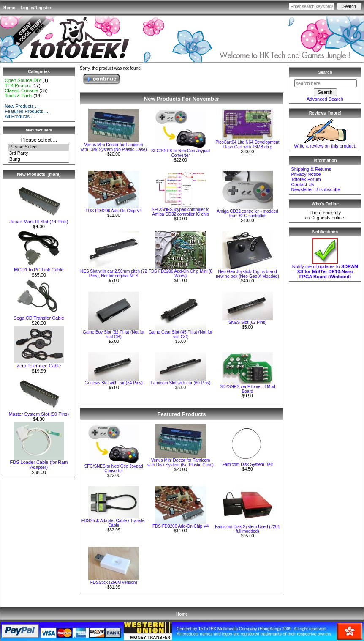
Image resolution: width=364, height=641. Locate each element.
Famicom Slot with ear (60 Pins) (181, 383)
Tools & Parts (18, 96)
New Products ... (22, 106)
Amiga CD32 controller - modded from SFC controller (247, 214)
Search (325, 72)
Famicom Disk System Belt (247, 464)
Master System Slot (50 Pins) (39, 412)
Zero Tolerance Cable (39, 364)
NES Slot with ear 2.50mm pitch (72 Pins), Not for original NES (114, 274)
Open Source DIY (23, 80)
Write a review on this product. (325, 144)
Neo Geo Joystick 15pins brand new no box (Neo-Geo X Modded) (247, 274)
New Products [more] (39, 174)
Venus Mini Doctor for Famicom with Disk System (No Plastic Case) (114, 147)
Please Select (39, 147)
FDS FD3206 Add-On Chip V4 (113, 211)
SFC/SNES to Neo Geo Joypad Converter (181, 153)
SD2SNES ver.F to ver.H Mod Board (247, 389)
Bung (39, 159)
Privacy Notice (306, 174)
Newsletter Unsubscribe (315, 189)
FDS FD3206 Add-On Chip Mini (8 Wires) (181, 274)
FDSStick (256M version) (114, 582)
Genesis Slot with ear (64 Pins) (114, 383)
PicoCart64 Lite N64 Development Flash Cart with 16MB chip (247, 145)
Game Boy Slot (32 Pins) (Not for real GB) (114, 334)
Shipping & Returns (311, 169)
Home (9, 8)
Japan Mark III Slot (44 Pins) (39, 219)
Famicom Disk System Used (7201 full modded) (247, 529)
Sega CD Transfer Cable (39, 316)
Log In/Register (36, 8)
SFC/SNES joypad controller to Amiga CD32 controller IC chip (181, 212)
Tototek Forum (306, 179)
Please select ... (39, 140)
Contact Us (302, 184)
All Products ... (20, 116)
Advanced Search (325, 99)
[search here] (326, 83)
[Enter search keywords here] (312, 7)
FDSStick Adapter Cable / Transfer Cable (114, 523)
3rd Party (39, 153)
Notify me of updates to (325, 269)
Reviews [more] (325, 113)
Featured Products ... (26, 111)
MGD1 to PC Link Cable (39, 268)
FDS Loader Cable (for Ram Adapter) (39, 463)
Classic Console (21, 90)
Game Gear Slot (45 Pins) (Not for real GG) (181, 334)
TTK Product (18, 85)
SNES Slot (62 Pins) (247, 322)
